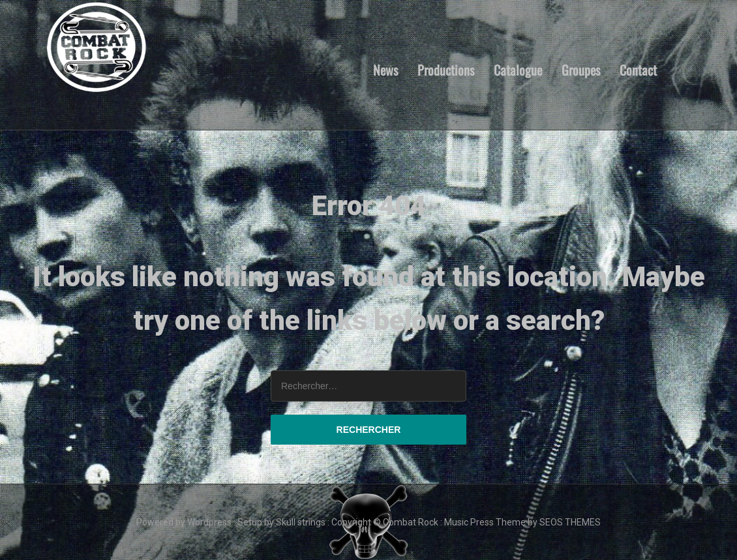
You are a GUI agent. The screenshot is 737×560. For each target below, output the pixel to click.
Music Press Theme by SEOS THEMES (522, 522)
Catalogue (518, 69)
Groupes (581, 69)
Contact (638, 69)
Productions (446, 69)
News (385, 69)
